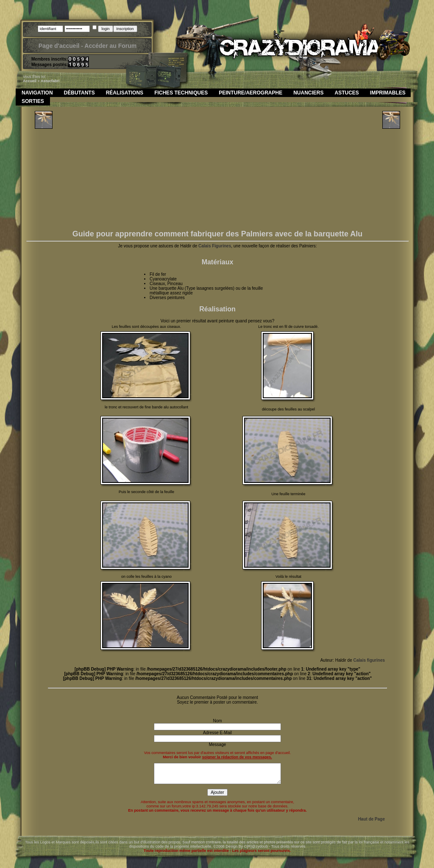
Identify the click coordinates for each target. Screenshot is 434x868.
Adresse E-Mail (217, 733)
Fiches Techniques (181, 93)
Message (218, 745)
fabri (56, 81)
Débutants (79, 93)
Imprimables (388, 93)
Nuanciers (308, 93)
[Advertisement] (218, 170)
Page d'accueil (59, 46)
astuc (46, 81)
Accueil (30, 81)
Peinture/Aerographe (250, 93)
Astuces (347, 93)
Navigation (37, 93)
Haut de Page (371, 819)
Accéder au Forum (110, 46)
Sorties (33, 101)
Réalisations (125, 93)
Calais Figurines (215, 246)
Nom (217, 721)
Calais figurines (369, 660)
